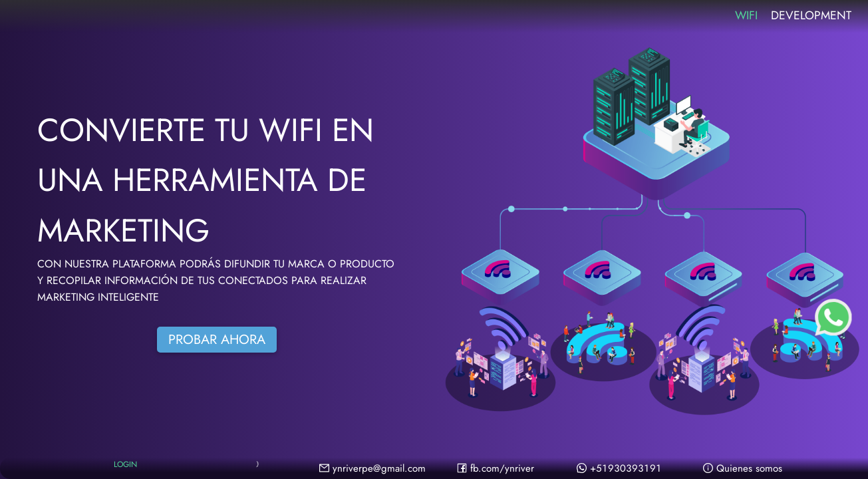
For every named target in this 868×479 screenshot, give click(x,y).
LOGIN (125, 466)
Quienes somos (743, 468)
